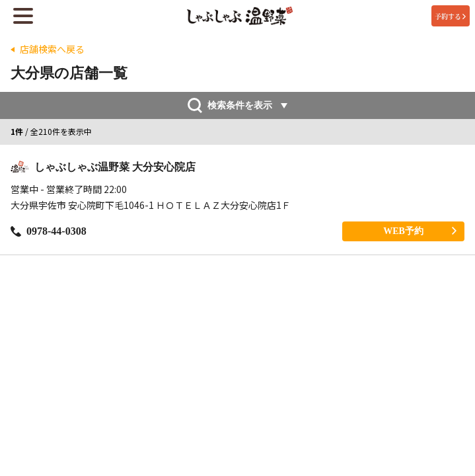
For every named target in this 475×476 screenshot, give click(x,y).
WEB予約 (420, 231)
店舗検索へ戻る (52, 49)
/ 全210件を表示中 (51, 132)
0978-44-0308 (49, 231)
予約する (450, 16)
